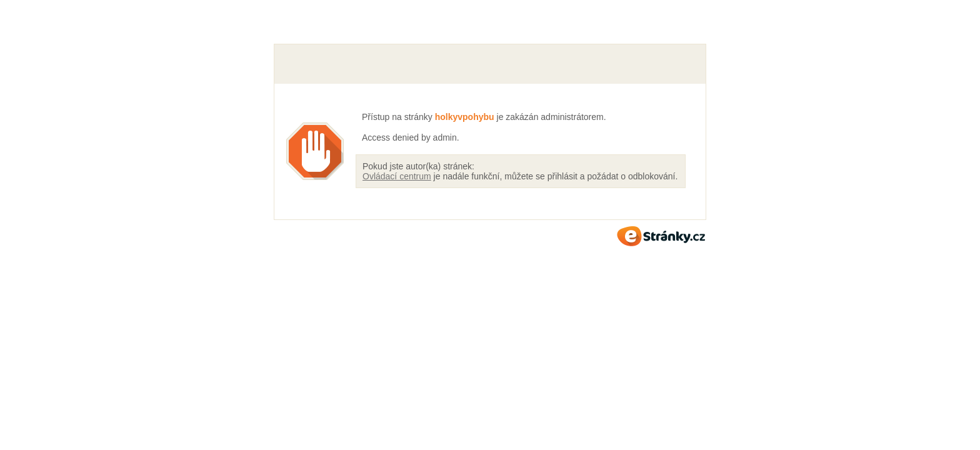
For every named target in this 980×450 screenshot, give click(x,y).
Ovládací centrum (397, 176)
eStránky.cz (661, 236)
